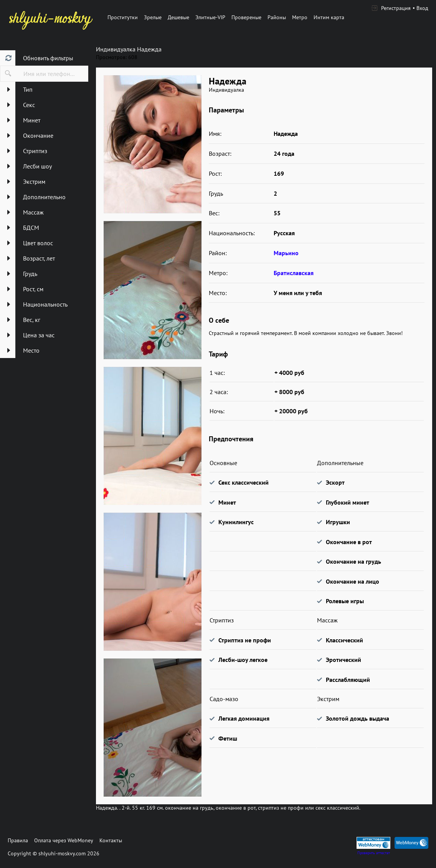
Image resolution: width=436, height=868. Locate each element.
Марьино (286, 253)
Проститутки (123, 17)
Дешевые (178, 17)
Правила (18, 840)
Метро (300, 17)
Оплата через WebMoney (64, 840)
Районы (277, 17)
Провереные (246, 17)
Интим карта (329, 17)
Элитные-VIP (210, 17)
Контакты (111, 840)
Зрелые (153, 17)
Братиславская (294, 273)
